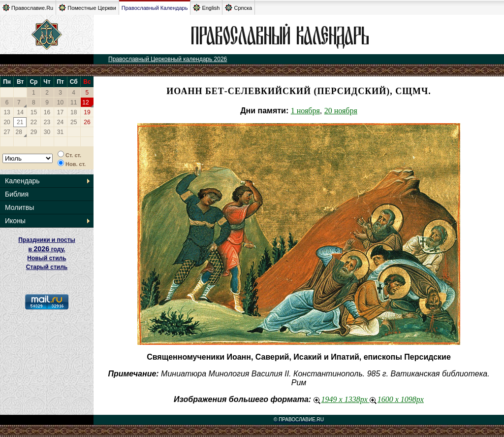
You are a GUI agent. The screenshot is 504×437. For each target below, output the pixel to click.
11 (74, 102)
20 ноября (341, 111)
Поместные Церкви (87, 8)
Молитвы (19, 207)
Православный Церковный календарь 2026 (168, 59)
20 (7, 122)
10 (60, 102)
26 (87, 122)
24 (60, 122)
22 (34, 122)
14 (20, 112)
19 (87, 112)
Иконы (15, 221)
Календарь (22, 181)
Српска (238, 8)
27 (7, 132)
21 (20, 122)
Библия (17, 194)
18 (74, 112)
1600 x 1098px (397, 399)
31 (60, 132)
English (206, 8)
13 (7, 112)
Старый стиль (47, 267)
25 (74, 122)
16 (47, 112)
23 (47, 122)
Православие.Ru (28, 8)
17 (60, 112)
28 (19, 132)
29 (34, 132)
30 (47, 132)
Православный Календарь (155, 8)
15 (34, 112)
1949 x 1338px (342, 399)
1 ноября (305, 111)
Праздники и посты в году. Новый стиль (47, 249)
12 (85, 102)
